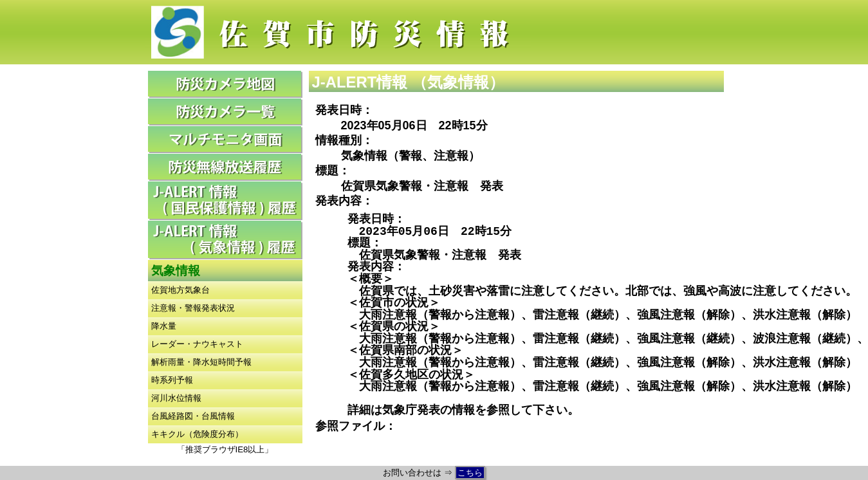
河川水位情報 (176, 398)
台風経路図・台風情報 (193, 416)
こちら (470, 473)
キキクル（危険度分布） (197, 434)
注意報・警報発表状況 (193, 308)
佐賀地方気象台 (180, 290)
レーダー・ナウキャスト (197, 344)
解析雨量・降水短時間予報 (201, 362)
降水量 (164, 326)
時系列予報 (172, 380)
